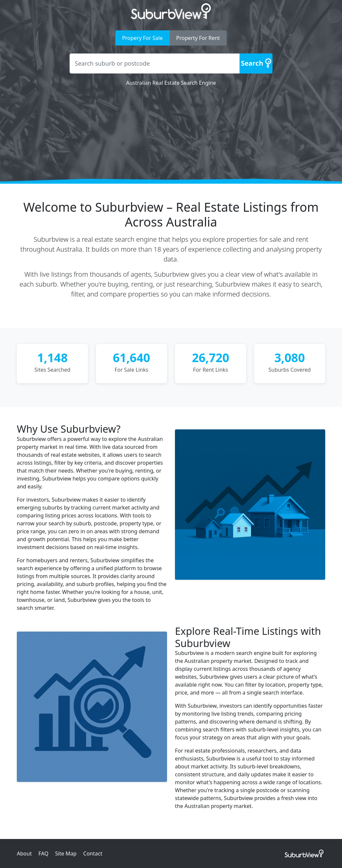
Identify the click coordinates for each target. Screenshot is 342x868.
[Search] (256, 63)
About (24, 853)
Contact (93, 853)
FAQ (43, 853)
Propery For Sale (142, 38)
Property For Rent (198, 38)
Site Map (66, 853)
